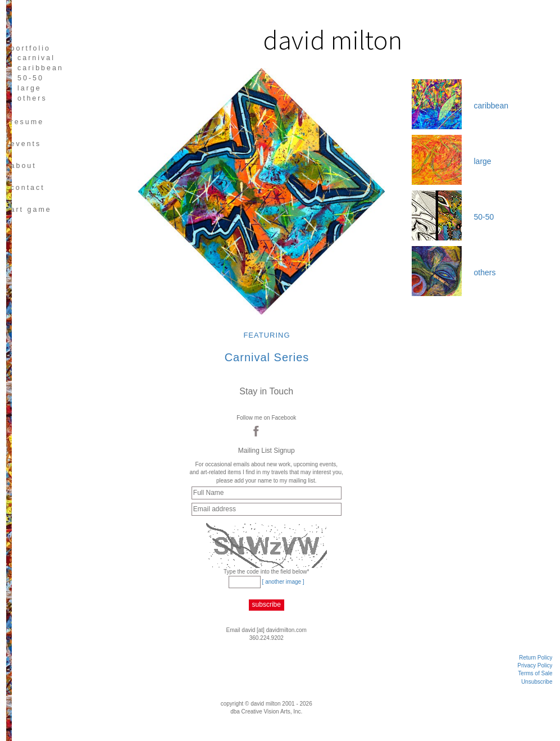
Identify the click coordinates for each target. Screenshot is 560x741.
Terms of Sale (535, 673)
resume (27, 122)
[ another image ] (283, 582)
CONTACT (27, 188)
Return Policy (536, 658)
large (29, 88)
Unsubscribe (537, 682)
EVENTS (26, 144)
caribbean (40, 68)
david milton (333, 40)
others (32, 98)
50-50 (31, 78)
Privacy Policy (535, 665)
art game (31, 210)
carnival (36, 58)
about (23, 166)
